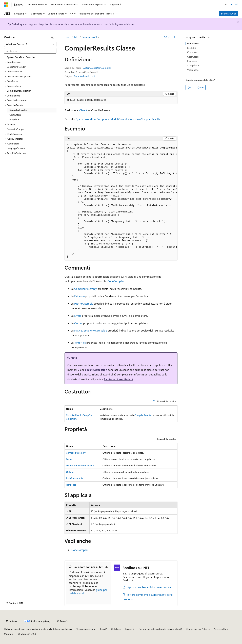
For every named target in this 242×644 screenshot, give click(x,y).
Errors (78, 316)
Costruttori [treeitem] (15, 115)
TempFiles (80, 343)
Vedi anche (193, 70)
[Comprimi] (52, 37)
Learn (67, 37)
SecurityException (96, 370)
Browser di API (89, 37)
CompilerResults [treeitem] (18, 110)
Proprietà (192, 61)
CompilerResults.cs (84, 76)
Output (78, 323)
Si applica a (193, 65)
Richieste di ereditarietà (118, 379)
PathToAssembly (84, 303)
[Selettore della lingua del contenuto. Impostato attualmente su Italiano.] (11, 621)
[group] (121, 201)
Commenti (193, 52)
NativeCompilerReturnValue (91, 330)
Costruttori (193, 57)
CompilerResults (143, 415)
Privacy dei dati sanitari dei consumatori (159, 629)
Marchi (8, 634)
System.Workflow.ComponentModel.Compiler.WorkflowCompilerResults (118, 119)
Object (83, 110)
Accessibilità (220, 629)
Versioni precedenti (86, 629)
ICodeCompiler (116, 281)
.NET (76, 37)
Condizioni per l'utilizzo (198, 629)
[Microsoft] (6, 5)
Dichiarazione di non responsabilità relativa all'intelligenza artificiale (38, 629)
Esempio (191, 48)
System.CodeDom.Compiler (97, 68)
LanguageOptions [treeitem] (16, 148)
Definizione (193, 43)
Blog (102, 629)
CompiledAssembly (86, 289)
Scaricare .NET (229, 14)
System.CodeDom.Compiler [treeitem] (21, 57)
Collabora (116, 629)
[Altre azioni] (175, 37)
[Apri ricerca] (226, 5)
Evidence (79, 296)
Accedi (235, 4)
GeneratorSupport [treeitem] (16, 129)
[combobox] (30, 44)
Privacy (129, 629)
